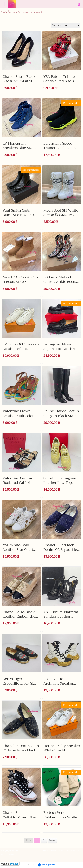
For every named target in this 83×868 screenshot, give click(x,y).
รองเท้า (39, 12)
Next (52, 840)
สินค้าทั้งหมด (8, 12)
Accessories (25, 12)
